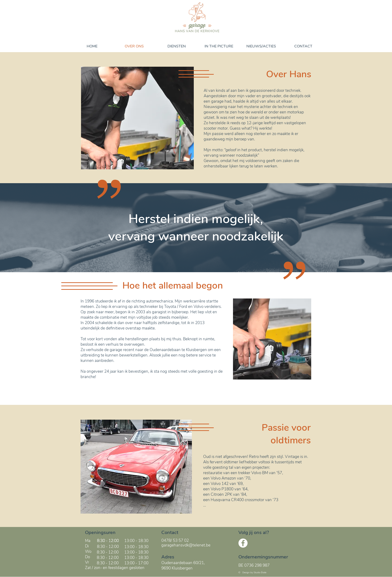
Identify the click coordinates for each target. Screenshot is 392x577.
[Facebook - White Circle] (243, 543)
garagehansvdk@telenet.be (186, 545)
